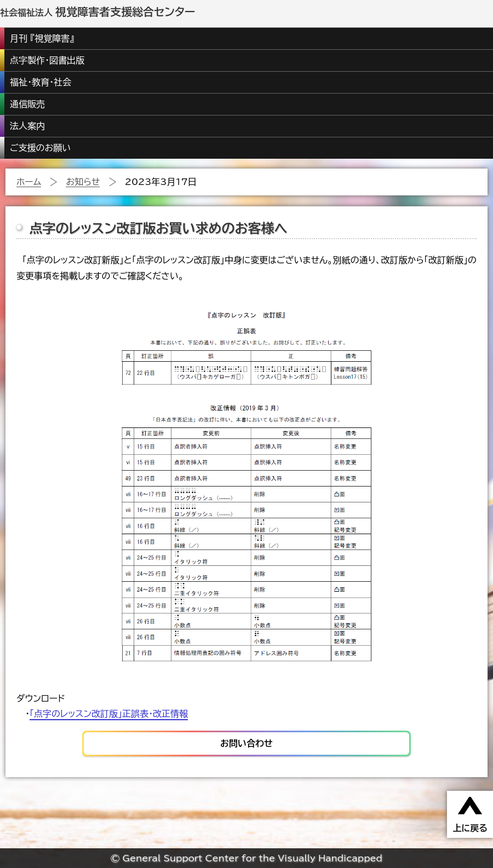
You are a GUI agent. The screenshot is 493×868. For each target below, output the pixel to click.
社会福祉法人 (98, 13)
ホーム (29, 182)
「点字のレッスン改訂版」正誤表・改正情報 (109, 714)
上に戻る (470, 828)
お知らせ (83, 182)
